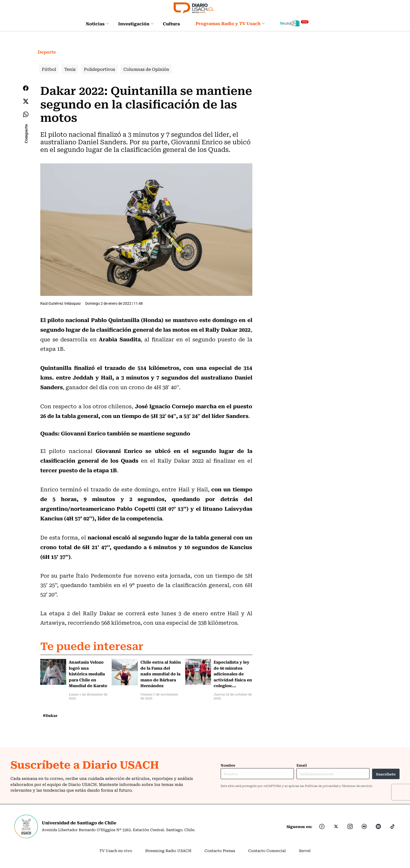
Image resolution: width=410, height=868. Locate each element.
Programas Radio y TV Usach (230, 23)
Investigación (136, 24)
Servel (305, 850)
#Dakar (50, 715)
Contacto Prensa (220, 850)
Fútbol (49, 69)
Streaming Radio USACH (168, 850)
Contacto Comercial (267, 850)
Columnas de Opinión (146, 69)
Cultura (171, 24)
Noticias (97, 24)
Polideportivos (99, 69)
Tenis (70, 69)
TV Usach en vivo (116, 850)
